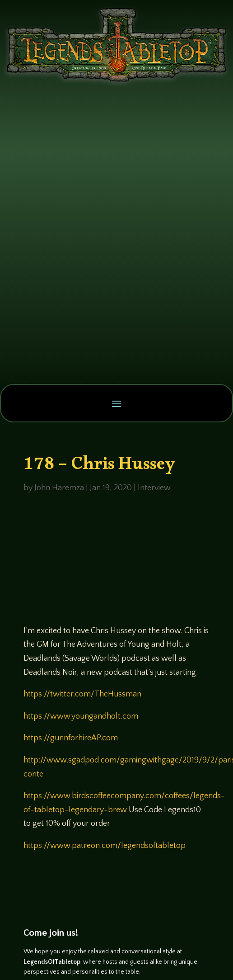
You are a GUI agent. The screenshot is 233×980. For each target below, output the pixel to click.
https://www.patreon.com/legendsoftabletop (105, 846)
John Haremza (59, 488)
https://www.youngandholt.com (81, 716)
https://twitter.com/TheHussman (82, 694)
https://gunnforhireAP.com (71, 738)
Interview (154, 488)
